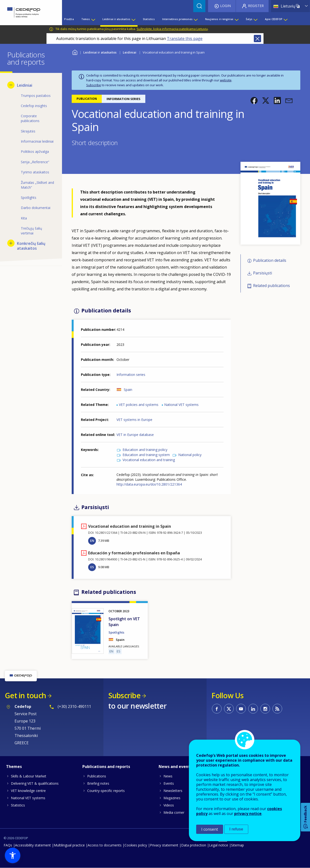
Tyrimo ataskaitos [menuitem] (35, 172)
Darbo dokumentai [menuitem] (36, 208)
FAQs (8, 845)
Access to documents (105, 845)
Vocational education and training (149, 460)
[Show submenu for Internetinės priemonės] (195, 19)
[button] (254, 101)
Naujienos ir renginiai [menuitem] (219, 19)
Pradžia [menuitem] (69, 19)
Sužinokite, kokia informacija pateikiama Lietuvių (172, 29)
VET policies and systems (139, 405)
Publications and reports (106, 767)
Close (257, 39)
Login (225, 6)
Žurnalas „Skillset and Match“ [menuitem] (37, 185)
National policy (190, 455)
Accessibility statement (33, 845)
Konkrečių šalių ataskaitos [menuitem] (31, 246)
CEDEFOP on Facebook (217, 709)
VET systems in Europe (134, 420)
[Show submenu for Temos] (93, 19)
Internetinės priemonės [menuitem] (177, 19)
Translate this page (185, 39)
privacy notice (248, 814)
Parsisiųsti (263, 273)
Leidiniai (130, 52)
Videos (169, 805)
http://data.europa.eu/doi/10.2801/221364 (149, 484)
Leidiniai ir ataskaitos (100, 52)
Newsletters (173, 791)
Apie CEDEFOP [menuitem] (274, 19)
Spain (128, 390)
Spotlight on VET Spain (124, 622)
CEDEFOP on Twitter (229, 709)
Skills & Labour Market (29, 776)
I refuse (236, 829)
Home (75, 52)
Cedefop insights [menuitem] (34, 106)
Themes (14, 767)
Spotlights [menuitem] (29, 198)
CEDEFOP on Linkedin (253, 709)
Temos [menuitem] (86, 19)
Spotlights (116, 632)
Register (256, 6)
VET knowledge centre (28, 791)
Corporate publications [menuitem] (30, 118)
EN (92, 541)
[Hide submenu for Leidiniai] (11, 85)
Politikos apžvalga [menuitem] (35, 151)
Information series (131, 375)
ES (92, 567)
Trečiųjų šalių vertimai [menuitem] (31, 231)
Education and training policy (145, 450)
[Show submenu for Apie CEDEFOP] (285, 19)
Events (169, 783)
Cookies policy (136, 845)
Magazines (172, 798)
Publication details (270, 260)
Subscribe (94, 85)
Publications (97, 776)
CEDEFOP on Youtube (241, 709)
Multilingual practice (69, 845)
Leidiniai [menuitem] (25, 85)
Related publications (271, 286)
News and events (175, 767)
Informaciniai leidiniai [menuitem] (37, 141)
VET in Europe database (135, 435)
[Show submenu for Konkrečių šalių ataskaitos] (11, 243)
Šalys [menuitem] (249, 19)
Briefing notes (98, 783)
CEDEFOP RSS (277, 709)
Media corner (174, 812)
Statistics (18, 805)
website (226, 80)
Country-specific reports (106, 791)
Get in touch (25, 695)
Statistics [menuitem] (149, 19)
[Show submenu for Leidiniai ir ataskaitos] (133, 19)
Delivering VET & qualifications (35, 783)
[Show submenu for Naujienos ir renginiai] (236, 19)
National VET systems (181, 405)
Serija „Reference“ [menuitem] (35, 162)
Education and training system (146, 455)
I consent (210, 829)
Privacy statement (164, 845)
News (168, 776)
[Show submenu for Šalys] (255, 19)
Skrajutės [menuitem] (28, 131)
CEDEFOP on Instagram (265, 709)
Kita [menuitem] (24, 218)
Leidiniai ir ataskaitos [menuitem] (116, 19)
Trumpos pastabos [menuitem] (36, 96)
